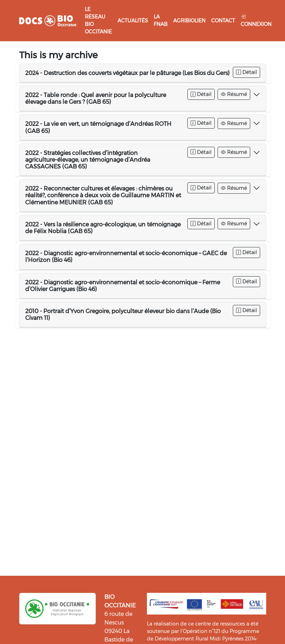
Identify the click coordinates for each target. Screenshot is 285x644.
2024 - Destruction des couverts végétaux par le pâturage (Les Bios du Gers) (127, 73)
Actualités (133, 21)
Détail (246, 72)
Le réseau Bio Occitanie (98, 20)
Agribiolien (189, 21)
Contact (223, 21)
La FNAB (161, 20)
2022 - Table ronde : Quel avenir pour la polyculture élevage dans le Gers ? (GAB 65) (96, 98)
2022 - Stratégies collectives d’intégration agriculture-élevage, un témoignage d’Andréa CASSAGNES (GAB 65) (88, 160)
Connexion (256, 20)
